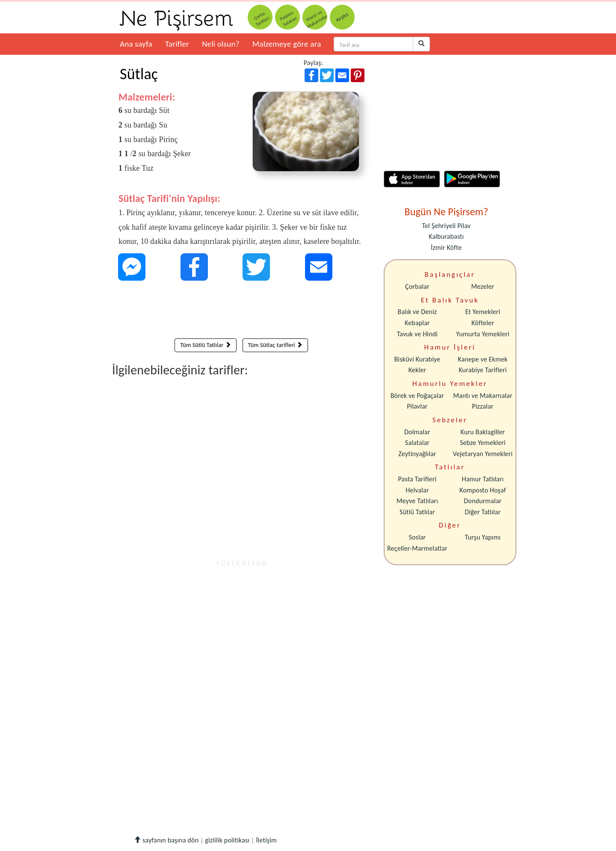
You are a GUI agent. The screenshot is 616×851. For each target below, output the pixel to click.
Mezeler (483, 286)
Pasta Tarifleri (418, 479)
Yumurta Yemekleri (483, 334)
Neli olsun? (221, 44)
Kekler (417, 370)
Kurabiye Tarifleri (483, 370)
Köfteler (483, 323)
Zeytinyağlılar (417, 454)
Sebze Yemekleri (483, 443)
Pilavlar (417, 406)
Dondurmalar (483, 501)
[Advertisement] (241, 311)
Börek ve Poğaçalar (417, 396)
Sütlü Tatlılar (417, 512)
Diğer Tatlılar (483, 512)
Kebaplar (417, 323)
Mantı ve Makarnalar (483, 396)
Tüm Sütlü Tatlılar (205, 345)
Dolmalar (417, 432)
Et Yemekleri (483, 312)
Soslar (417, 537)
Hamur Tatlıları (483, 479)
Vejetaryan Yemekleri (483, 454)
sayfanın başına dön (166, 840)
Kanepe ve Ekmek (483, 359)
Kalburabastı (446, 236)
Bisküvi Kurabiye (417, 359)
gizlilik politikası (227, 840)
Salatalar (417, 443)
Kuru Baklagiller (483, 432)
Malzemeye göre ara (287, 44)
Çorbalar (417, 286)
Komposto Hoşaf (483, 490)
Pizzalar (483, 406)
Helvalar (417, 490)
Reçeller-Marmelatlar (417, 548)
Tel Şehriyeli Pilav (446, 226)
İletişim (266, 840)
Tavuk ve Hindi (417, 334)
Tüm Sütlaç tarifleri (275, 345)
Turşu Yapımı (483, 537)
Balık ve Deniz (418, 312)
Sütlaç (139, 74)
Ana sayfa (136, 44)
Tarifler (177, 44)
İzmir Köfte (446, 248)
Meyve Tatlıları (417, 501)
